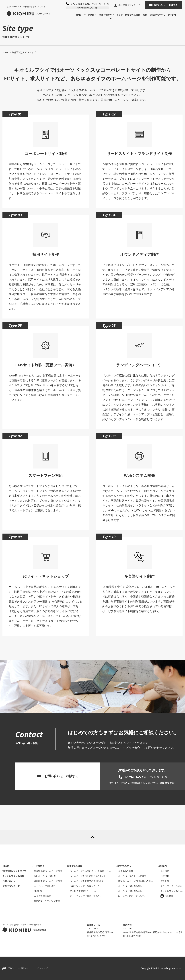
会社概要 (165, 871)
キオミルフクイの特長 (13, 876)
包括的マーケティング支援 (47, 901)
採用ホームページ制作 (45, 876)
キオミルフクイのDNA (172, 891)
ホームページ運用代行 (45, 886)
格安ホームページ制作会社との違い (136, 881)
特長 (148, 14)
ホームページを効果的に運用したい (87, 881)
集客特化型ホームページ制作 (48, 871)
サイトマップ (41, 968)
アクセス (165, 881)
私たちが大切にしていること (132, 896)
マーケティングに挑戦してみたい (86, 896)
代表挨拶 (165, 876)
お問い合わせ (9, 881)
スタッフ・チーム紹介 (171, 886)
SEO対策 (38, 891)
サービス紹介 (93, 14)
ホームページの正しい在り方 (132, 876)
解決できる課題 (136, 14)
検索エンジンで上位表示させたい (86, 886)
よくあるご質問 (126, 871)
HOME (81, 14)
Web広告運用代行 (43, 896)
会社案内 (175, 14)
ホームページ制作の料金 (130, 886)
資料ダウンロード (11, 886)
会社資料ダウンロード (132, 4)
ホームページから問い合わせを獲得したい (90, 871)
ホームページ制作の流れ (130, 891)
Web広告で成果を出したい (83, 891)
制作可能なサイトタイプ (114, 14)
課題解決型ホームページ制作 (48, 881)
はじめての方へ (160, 14)
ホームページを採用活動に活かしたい (88, 876)
